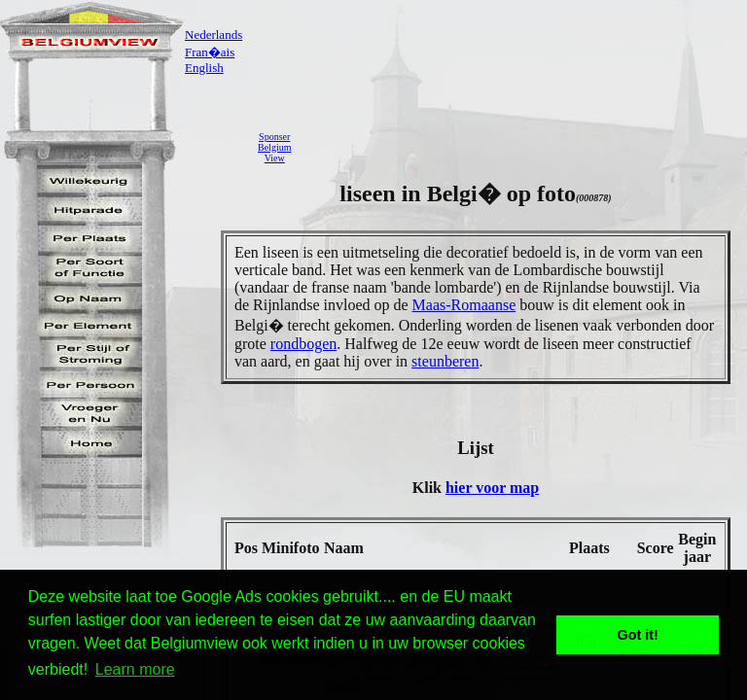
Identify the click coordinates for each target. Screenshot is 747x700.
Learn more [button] (135, 669)
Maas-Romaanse (464, 305)
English (204, 68)
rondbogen (303, 344)
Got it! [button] (638, 635)
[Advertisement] (524, 147)
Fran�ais (210, 52)
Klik (429, 488)
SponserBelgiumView (274, 147)
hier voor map (492, 488)
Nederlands (213, 35)
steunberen (445, 361)
